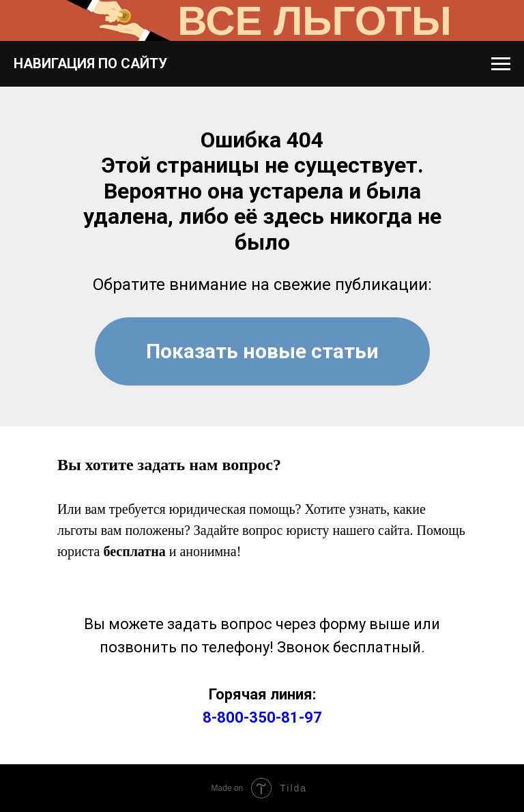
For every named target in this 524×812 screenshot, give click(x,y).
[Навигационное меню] (501, 64)
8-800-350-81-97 (262, 717)
